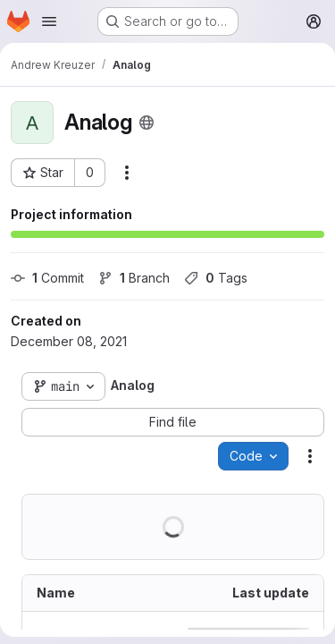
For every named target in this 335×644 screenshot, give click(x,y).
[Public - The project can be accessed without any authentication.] (147, 123)
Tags (216, 278)
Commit (47, 278)
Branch (134, 278)
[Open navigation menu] (49, 21)
